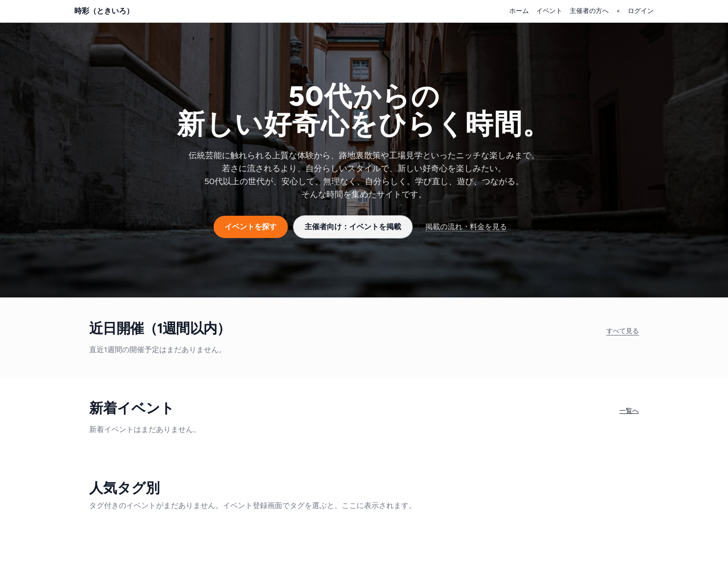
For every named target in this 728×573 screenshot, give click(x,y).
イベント (549, 11)
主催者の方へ (589, 11)
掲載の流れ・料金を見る (466, 227)
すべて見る (623, 331)
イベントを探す (251, 227)
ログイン (641, 11)
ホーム (519, 11)
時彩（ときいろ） (104, 11)
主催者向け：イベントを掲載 (353, 227)
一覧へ (629, 411)
